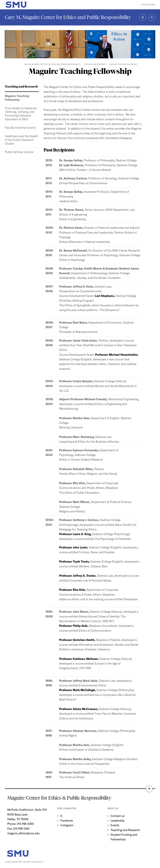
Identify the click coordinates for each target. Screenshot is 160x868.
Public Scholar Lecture (19, 152)
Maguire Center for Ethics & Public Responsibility (60, 798)
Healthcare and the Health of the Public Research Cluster (21, 140)
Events (115, 825)
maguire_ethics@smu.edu (24, 833)
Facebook (67, 821)
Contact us (117, 816)
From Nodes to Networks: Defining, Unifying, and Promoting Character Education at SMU (22, 114)
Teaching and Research (95, 64)
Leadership (117, 821)
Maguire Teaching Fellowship (17, 98)
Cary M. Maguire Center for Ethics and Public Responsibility (68, 17)
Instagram (67, 825)
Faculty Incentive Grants (20, 128)
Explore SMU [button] (148, 5)
